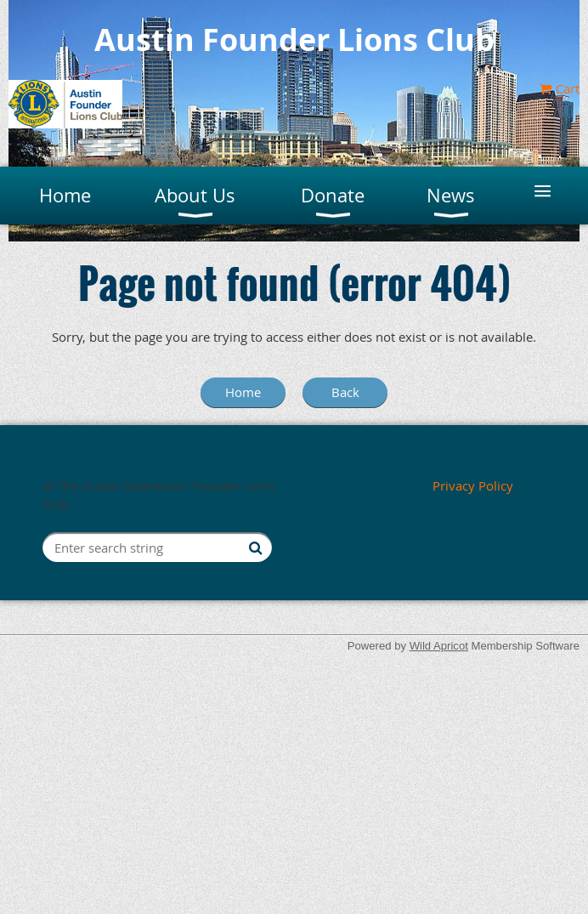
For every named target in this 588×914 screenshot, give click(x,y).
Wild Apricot (439, 646)
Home (243, 392)
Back (345, 392)
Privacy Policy (473, 485)
